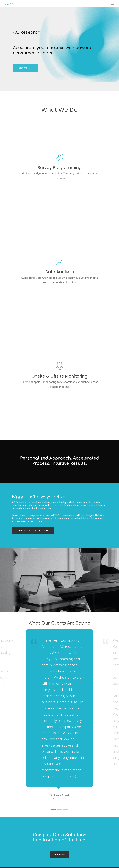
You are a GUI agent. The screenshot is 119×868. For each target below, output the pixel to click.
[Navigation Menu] (113, 4)
